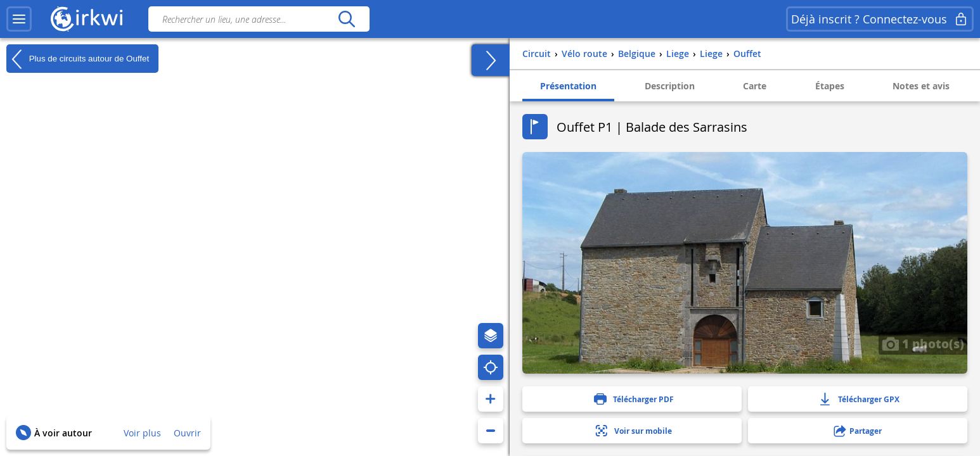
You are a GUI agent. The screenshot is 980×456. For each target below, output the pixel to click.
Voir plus (142, 433)
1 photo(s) (923, 343)
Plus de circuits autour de (78, 59)
